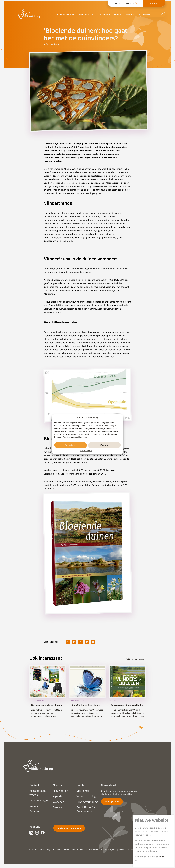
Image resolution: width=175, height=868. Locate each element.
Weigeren (104, 445)
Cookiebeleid (86, 451)
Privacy (122, 850)
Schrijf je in (112, 801)
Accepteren (71, 445)
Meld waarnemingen (69, 828)
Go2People (81, 850)
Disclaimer (131, 850)
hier (162, 857)
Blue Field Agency (109, 850)
